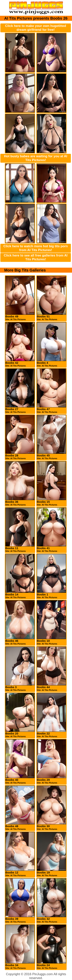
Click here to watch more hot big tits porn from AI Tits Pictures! (36, 248)
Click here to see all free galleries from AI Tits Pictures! (36, 257)
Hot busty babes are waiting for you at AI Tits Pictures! (36, 158)
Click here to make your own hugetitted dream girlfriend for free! (36, 28)
